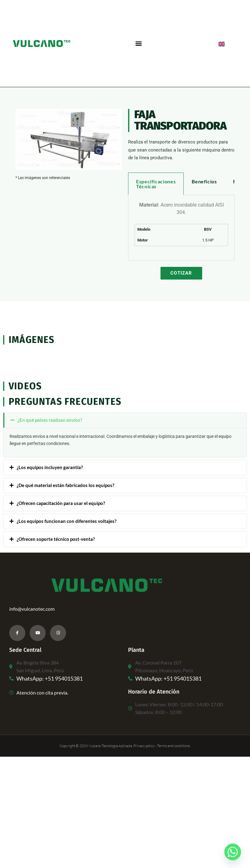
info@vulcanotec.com (32, 609)
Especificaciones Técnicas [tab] (156, 184)
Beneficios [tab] (204, 181)
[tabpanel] (181, 228)
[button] (138, 43)
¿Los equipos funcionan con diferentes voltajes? (67, 521)
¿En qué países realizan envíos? (50, 420)
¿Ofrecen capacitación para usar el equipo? (61, 503)
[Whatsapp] (233, 852)
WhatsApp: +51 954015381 (50, 678)
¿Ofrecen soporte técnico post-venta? (56, 539)
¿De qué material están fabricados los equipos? (65, 485)
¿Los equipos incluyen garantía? (50, 467)
